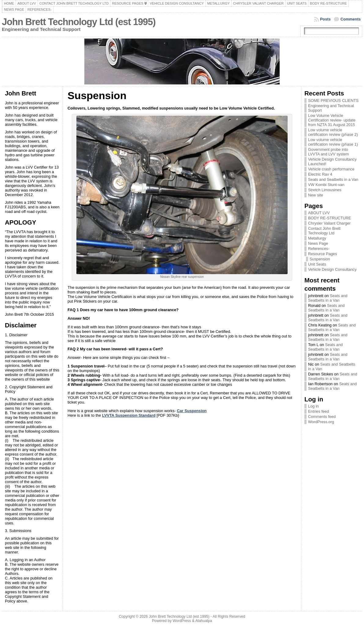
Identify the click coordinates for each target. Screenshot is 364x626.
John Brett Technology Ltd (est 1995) (79, 22)
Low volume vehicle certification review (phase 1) (333, 142)
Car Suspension (192, 411)
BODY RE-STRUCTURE (330, 218)
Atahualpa (204, 621)
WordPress (182, 621)
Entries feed (318, 411)
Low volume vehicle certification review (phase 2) (333, 132)
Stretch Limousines (325, 190)
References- (319, 249)
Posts (325, 19)
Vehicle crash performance (331, 169)
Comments (351, 19)
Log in (313, 406)
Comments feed (322, 417)
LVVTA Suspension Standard (129, 415)
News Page (318, 243)
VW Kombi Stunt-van (326, 185)
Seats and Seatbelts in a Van (333, 179)
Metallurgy (317, 238)
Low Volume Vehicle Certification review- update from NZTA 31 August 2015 (332, 120)
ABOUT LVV (319, 213)
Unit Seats (317, 264)
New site (316, 195)
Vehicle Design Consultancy (332, 269)
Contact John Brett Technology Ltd (324, 231)
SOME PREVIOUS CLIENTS (333, 101)
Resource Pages (323, 254)
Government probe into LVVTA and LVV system (329, 152)
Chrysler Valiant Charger (329, 223)
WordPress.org (321, 422)
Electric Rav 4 (320, 174)
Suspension (320, 259)
